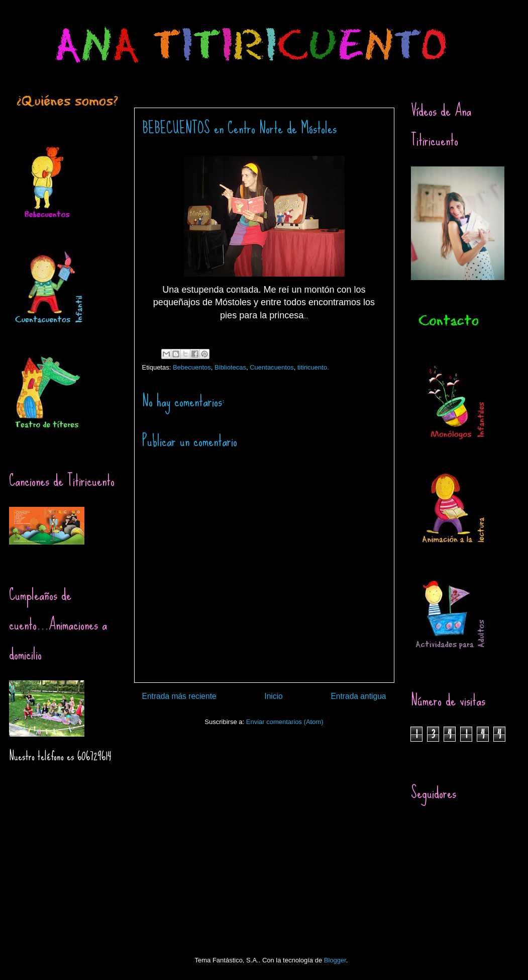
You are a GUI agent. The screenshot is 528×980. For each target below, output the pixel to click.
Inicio (273, 696)
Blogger (335, 960)
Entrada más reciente (179, 696)
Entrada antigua (358, 696)
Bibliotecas (230, 367)
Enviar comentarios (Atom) (285, 722)
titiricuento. (313, 367)
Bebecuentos (192, 367)
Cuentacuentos (272, 367)
